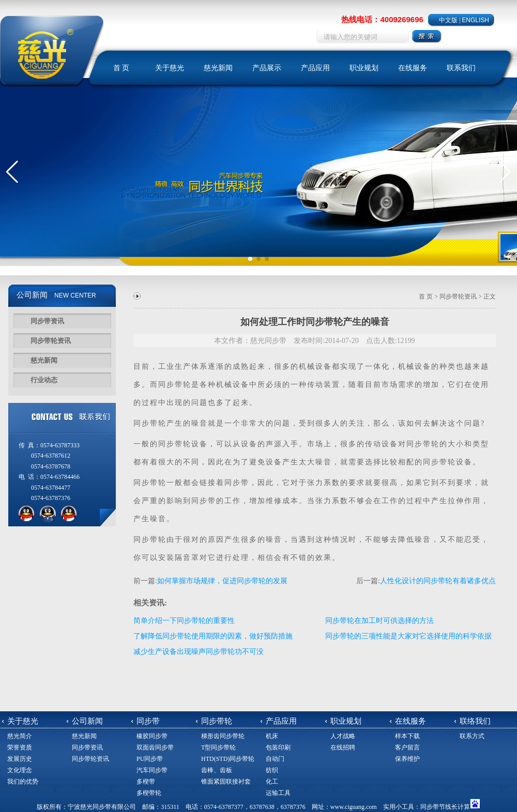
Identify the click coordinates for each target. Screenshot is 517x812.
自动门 (275, 759)
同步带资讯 (47, 321)
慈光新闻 (218, 68)
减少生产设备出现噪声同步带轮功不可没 (199, 652)
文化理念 (20, 770)
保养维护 (407, 759)
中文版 (448, 20)
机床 (272, 736)
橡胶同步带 (152, 736)
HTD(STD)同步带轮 (228, 759)
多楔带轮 (149, 793)
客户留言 (407, 747)
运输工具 (278, 793)
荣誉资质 (20, 747)
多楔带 (146, 782)
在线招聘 (343, 747)
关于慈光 (170, 68)
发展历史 (20, 759)
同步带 (171, 385)
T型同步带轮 (218, 747)
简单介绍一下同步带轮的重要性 (184, 621)
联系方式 (472, 736)
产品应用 (315, 68)
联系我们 (461, 68)
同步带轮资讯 (51, 341)
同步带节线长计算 (445, 807)
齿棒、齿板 (217, 770)
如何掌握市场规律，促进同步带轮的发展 (222, 581)
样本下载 (407, 736)
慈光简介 (20, 736)
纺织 (272, 770)
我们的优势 (23, 782)
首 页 (121, 68)
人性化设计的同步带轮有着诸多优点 (438, 581)
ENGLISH (475, 20)
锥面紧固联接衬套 (226, 782)
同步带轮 (150, 423)
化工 (272, 782)
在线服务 (413, 68)
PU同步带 (150, 759)
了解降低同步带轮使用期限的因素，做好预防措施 (213, 636)
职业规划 (364, 68)
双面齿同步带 (155, 747)
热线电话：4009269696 (382, 19)
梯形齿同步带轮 (223, 736)
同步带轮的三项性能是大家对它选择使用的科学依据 (408, 636)
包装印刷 (278, 747)
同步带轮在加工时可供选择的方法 (379, 621)
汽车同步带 (152, 770)
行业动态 (44, 380)
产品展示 (267, 68)
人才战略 (343, 736)
